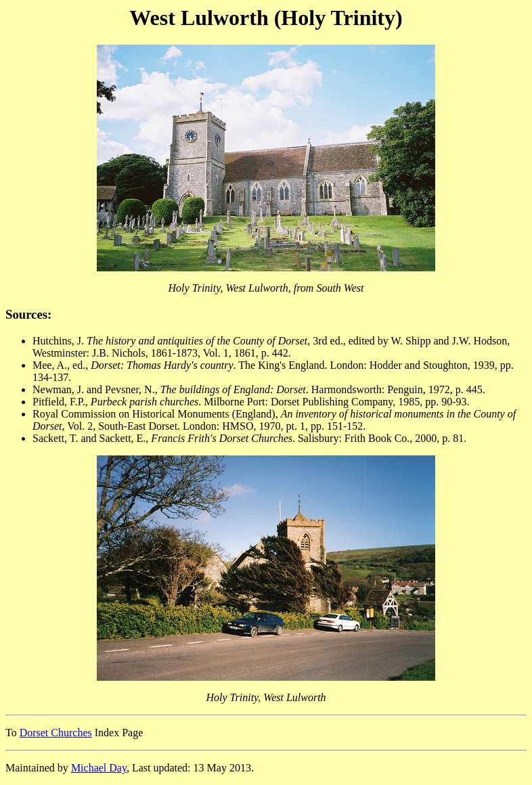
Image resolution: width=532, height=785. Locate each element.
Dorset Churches (56, 733)
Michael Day (99, 768)
